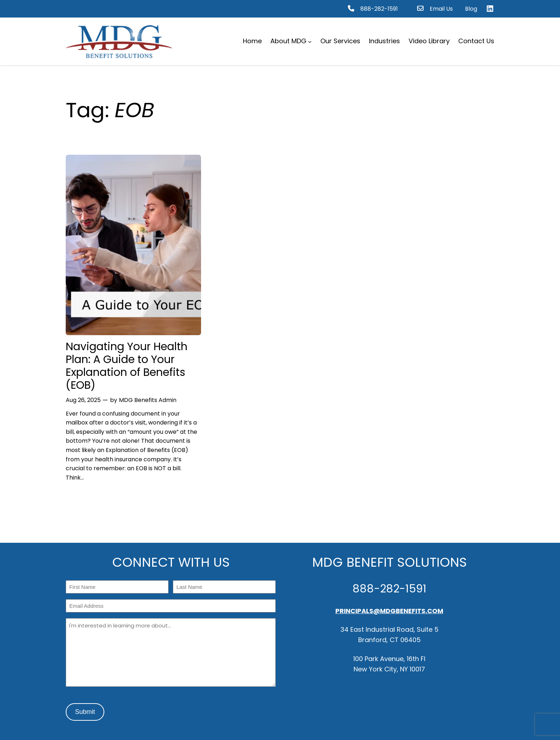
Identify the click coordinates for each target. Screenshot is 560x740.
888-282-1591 (379, 9)
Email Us (441, 9)
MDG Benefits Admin (148, 400)
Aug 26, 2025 (83, 400)
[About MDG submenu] (310, 41)
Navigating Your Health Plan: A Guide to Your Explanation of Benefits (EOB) (127, 366)
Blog (471, 9)
